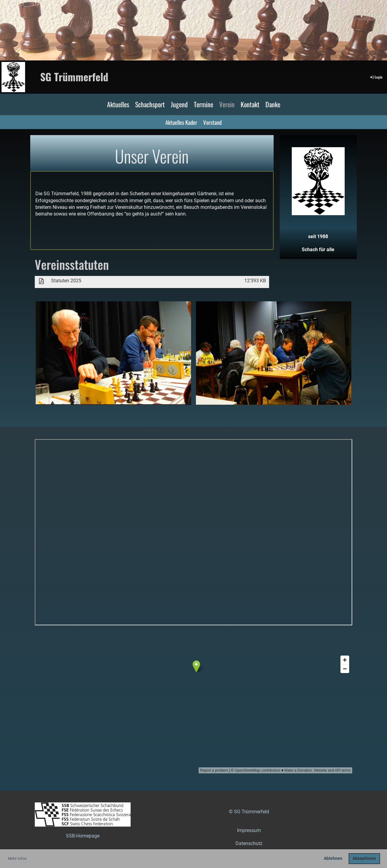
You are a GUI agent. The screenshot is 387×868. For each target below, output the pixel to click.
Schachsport (150, 104)
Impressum (249, 830)
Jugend (179, 104)
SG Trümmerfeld (74, 77)
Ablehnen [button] (333, 858)
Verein (227, 104)
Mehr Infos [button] (17, 858)
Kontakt (250, 104)
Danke (273, 104)
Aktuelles (118, 104)
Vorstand (212, 122)
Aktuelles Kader (181, 122)
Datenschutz (249, 843)
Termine (203, 104)
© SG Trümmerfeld (249, 812)
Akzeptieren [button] (364, 858)
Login (376, 77)
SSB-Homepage (83, 836)
